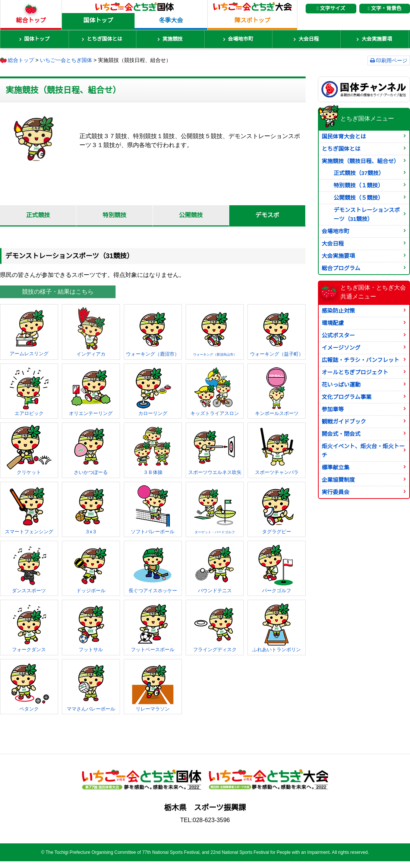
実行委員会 (335, 492)
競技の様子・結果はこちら (58, 292)
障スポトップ (252, 20)
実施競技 (173, 39)
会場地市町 (241, 39)
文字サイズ (331, 8)
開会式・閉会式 (341, 434)
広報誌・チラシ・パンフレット (360, 360)
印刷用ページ (392, 60)
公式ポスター (338, 335)
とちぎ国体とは (105, 39)
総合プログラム (341, 268)
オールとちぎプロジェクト (355, 372)
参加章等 (333, 409)
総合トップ (31, 20)
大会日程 (309, 39)
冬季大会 (171, 20)
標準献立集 (335, 468)
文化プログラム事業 (346, 397)
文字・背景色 (385, 8)
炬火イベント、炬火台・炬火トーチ (363, 451)
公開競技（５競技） (359, 198)
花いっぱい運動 (341, 385)
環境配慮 (333, 323)
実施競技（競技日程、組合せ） (360, 161)
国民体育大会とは (344, 137)
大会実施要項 (377, 39)
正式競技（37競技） (359, 173)
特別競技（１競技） (359, 185)
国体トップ (98, 20)
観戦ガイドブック (344, 422)
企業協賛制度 (338, 480)
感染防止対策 (338, 311)
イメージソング (341, 348)
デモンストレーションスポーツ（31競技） (367, 215)
